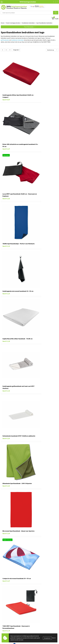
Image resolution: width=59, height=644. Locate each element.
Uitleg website (34, 623)
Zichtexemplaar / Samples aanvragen (41, 633)
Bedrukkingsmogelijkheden (38, 626)
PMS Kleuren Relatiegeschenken (39, 628)
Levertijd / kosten (35, 621)
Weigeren (54, 638)
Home (2, 23)
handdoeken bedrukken (18, 40)
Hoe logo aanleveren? (36, 631)
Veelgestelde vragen (36, 618)
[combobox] (27, 13)
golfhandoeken (5, 40)
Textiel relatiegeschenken (13, 23)
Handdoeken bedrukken (28, 23)
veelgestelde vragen (20, 608)
